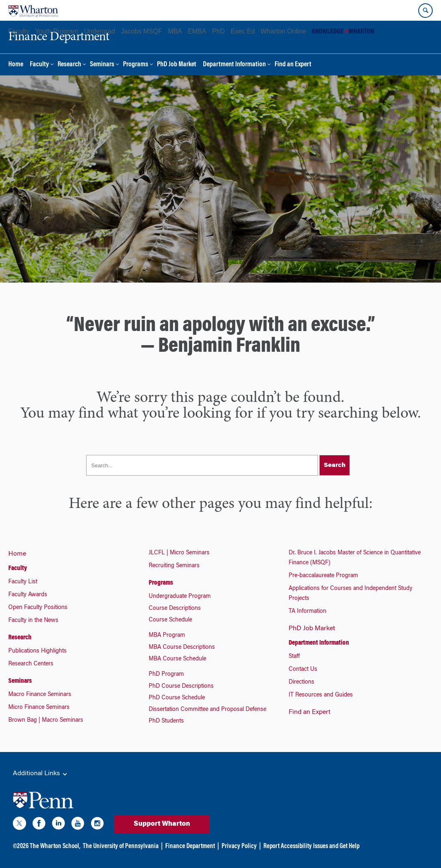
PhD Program (166, 675)
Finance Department (190, 846)
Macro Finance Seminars (40, 695)
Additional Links (41, 774)
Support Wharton (162, 824)
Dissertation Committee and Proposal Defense (207, 710)
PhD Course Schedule (177, 698)
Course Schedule (170, 620)
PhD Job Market (177, 65)
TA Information (307, 612)
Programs (136, 65)
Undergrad (99, 31)
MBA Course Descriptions (182, 648)
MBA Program (167, 636)
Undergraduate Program (180, 597)
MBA (175, 31)
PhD (218, 31)
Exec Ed (243, 31)
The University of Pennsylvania (121, 846)
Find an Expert (293, 65)
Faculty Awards (28, 595)
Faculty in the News (33, 621)
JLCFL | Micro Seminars (179, 553)
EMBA (197, 31)
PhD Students (166, 721)
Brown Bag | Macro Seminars (46, 721)
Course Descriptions (175, 609)
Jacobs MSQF (142, 31)
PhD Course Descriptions (181, 687)
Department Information (234, 65)
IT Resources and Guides (321, 695)
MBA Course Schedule (177, 659)
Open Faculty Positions (38, 608)
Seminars (102, 65)
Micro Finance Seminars (39, 708)
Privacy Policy (239, 846)
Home (16, 65)
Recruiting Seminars (174, 566)
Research (69, 65)
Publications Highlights (37, 651)
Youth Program (57, 31)
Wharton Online (283, 31)
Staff (294, 657)
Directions (301, 682)
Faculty (19, 31)
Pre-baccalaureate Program (323, 576)
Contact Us (303, 670)
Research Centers (31, 664)
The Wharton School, (55, 846)
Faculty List (23, 582)
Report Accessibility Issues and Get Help (311, 846)
